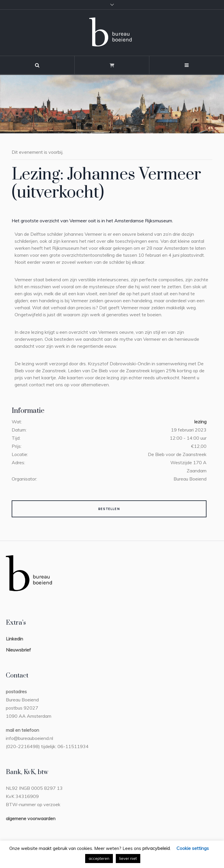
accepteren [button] (99, 858)
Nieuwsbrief (18, 650)
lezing (200, 422)
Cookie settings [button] (193, 848)
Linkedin (14, 639)
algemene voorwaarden (31, 818)
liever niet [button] (128, 858)
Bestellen (109, 509)
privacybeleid (156, 848)
